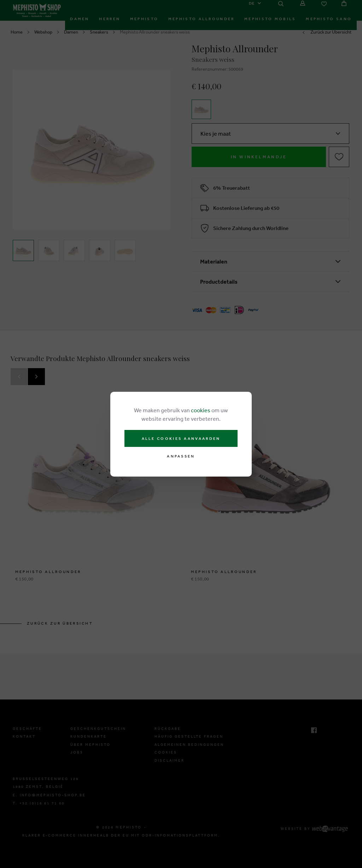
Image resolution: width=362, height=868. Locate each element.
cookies (201, 410)
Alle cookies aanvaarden (181, 438)
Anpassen (181, 456)
